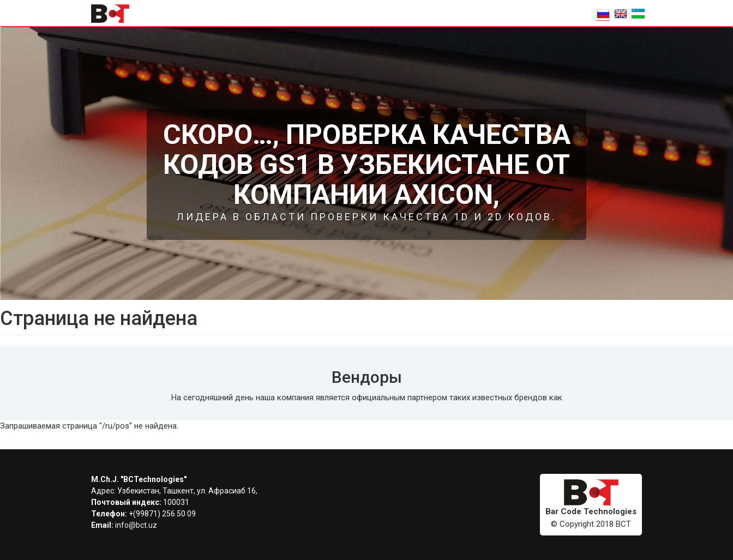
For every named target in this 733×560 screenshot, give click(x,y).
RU (603, 14)
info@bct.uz (136, 525)
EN (621, 14)
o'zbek (638, 14)
